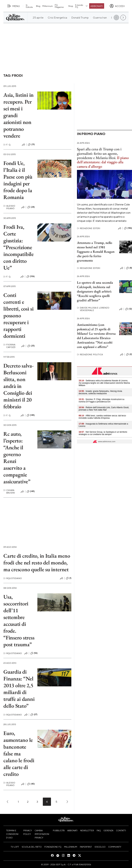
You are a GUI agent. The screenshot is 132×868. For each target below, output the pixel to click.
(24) (31, 207)
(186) (128, 228)
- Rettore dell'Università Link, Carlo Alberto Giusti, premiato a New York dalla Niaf (104, 409)
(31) (31, 145)
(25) (31, 346)
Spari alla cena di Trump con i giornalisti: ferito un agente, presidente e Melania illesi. (99, 153)
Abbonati (97, 6)
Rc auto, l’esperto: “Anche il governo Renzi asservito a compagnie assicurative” (17, 458)
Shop (71, 6)
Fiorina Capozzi (9, 346)
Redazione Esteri (89, 228)
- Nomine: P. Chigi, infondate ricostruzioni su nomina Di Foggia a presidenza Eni (102, 400)
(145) (31, 415)
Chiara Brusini (9, 491)
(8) (129, 268)
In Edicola (29, 6)
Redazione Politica (90, 354)
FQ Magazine (59, 6)
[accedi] (117, 6)
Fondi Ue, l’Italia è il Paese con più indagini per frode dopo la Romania (18, 180)
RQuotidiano (13, 578)
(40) (31, 784)
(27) (34, 715)
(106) (31, 277)
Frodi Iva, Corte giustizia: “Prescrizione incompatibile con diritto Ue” (19, 247)
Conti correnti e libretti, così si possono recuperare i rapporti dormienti (19, 315)
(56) (34, 653)
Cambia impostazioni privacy (42, 834)
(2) (129, 354)
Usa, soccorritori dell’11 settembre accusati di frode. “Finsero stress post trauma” (19, 621)
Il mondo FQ (82, 6)
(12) (129, 309)
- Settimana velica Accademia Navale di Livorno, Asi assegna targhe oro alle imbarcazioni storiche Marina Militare (104, 383)
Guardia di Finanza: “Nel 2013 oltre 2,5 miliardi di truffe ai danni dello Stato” (19, 689)
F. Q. (7, 145)
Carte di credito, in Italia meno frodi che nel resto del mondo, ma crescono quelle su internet (37, 563)
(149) (31, 491)
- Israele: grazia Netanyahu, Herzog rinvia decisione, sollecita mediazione (100, 392)
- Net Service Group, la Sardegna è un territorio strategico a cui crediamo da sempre (103, 433)
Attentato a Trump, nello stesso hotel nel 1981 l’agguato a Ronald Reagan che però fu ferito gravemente (96, 252)
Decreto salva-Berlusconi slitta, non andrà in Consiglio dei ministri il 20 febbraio (19, 386)
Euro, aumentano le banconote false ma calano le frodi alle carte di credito (19, 754)
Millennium (47, 6)
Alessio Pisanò (9, 207)
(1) (69, 578)
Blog (38, 6)
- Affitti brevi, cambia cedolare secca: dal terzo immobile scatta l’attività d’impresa (102, 417)
